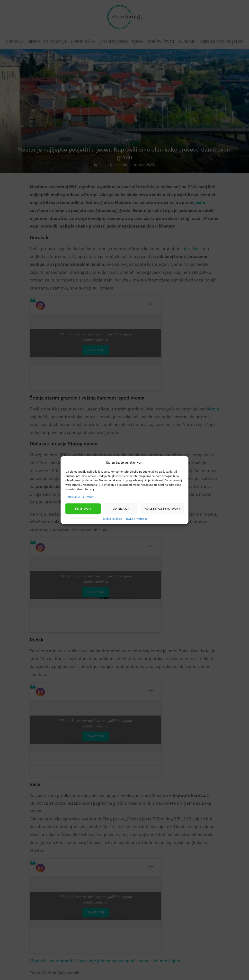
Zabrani (121, 509)
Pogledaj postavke (162, 509)
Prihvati (83, 509)
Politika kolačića (112, 518)
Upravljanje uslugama (79, 497)
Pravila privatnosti (136, 518)
